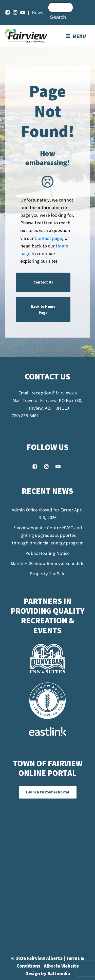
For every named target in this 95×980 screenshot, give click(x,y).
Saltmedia (59, 974)
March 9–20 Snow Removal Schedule (48, 563)
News (37, 12)
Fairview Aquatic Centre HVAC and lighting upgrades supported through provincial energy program (48, 535)
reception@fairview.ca (54, 393)
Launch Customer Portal (48, 792)
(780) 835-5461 (24, 416)
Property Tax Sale (48, 574)
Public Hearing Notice (48, 553)
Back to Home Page (43, 310)
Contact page (48, 238)
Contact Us (43, 282)
